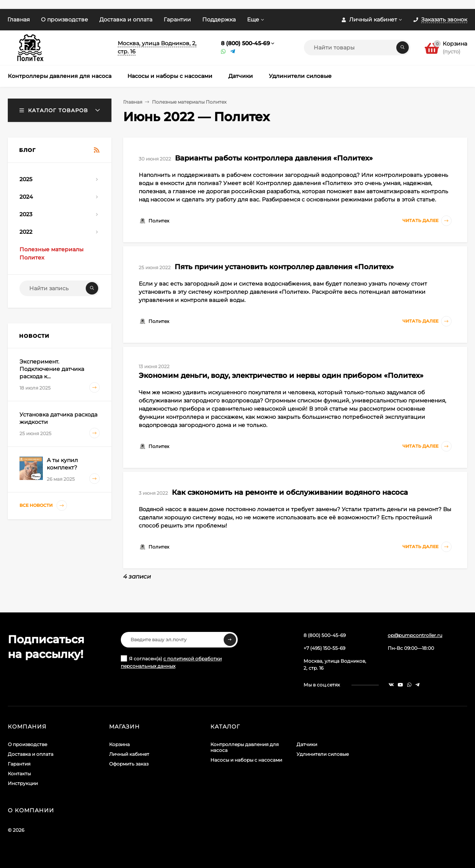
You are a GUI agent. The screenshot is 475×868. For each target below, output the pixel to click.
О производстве (64, 19)
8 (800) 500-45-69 (245, 43)
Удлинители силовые (323, 754)
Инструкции (23, 783)
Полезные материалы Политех (189, 102)
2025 (26, 179)
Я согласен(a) (171, 662)
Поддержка (219, 19)
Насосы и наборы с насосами (246, 760)
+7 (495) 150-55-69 (324, 648)
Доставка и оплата (126, 19)
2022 (26, 232)
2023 (26, 214)
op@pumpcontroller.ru (415, 635)
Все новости (43, 505)
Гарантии (177, 19)
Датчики (307, 744)
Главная (19, 19)
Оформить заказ (129, 764)
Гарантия (19, 764)
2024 (26, 197)
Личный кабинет (129, 754)
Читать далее (427, 221)
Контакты (19, 774)
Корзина (119, 744)
